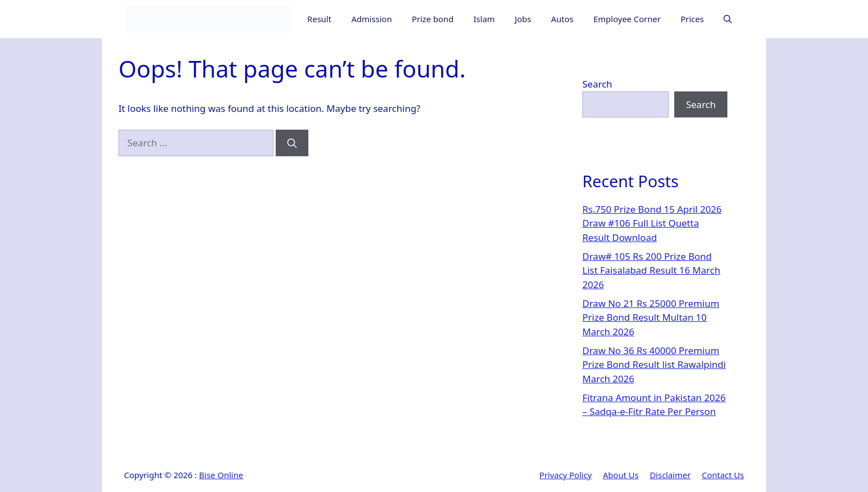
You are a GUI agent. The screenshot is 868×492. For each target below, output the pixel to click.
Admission (372, 19)
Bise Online (221, 475)
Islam (484, 19)
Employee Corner (627, 19)
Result (319, 19)
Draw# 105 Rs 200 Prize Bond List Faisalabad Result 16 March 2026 (651, 270)
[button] (728, 19)
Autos (562, 19)
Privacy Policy (565, 475)
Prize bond (433, 19)
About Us (621, 475)
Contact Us (723, 475)
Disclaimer (670, 475)
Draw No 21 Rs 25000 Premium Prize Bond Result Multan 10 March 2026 (651, 317)
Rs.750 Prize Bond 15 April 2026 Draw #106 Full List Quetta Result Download (652, 223)
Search (597, 84)
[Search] (292, 143)
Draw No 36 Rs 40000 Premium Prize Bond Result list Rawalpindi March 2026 (654, 365)
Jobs (523, 19)
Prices (692, 19)
